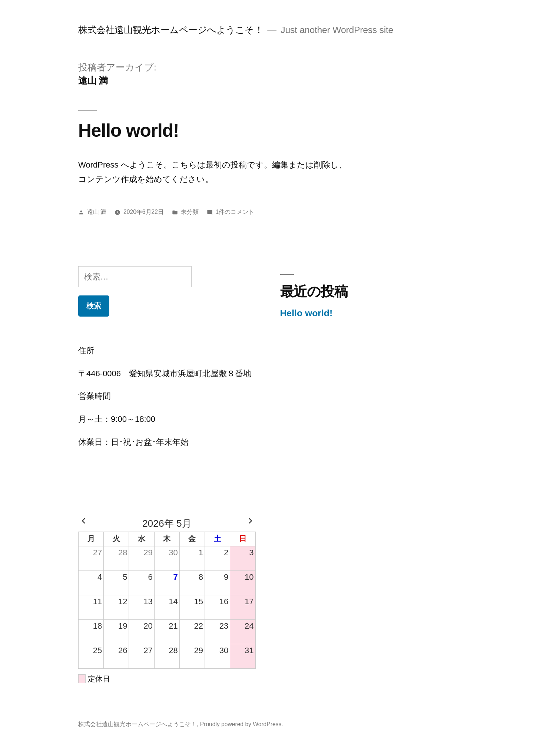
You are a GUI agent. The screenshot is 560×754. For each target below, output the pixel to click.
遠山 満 (97, 212)
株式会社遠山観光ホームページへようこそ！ (171, 30)
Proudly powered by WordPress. (242, 724)
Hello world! (128, 130)
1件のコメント (235, 212)
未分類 (190, 212)
